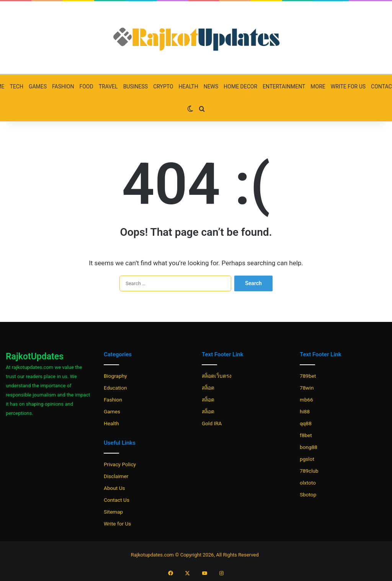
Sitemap (113, 512)
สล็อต (208, 388)
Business (136, 86)
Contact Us (117, 500)
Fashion (63, 86)
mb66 (306, 400)
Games (38, 86)
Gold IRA (212, 423)
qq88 (306, 423)
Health (189, 86)
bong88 (309, 447)
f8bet (306, 435)
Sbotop (308, 495)
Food (86, 86)
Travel (108, 86)
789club (309, 471)
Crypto (163, 86)
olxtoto (308, 483)
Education (115, 388)
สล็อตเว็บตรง (217, 376)
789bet (308, 376)
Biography (115, 376)
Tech (16, 86)
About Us (114, 488)
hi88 (305, 411)
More (318, 86)
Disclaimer (116, 476)
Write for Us (348, 86)
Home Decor (240, 86)
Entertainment (284, 86)
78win (307, 388)
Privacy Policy (120, 464)
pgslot (307, 459)
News (211, 86)
